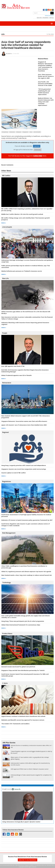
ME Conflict (6, 176)
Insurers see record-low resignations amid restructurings (24, 469)
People (5, 333)
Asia (31, 132)
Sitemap (52, 18)
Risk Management (9, 533)
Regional (5, 432)
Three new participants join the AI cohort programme (23, 621)
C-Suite (5, 683)
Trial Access (38, 150)
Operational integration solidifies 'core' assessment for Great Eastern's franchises (45, 67)
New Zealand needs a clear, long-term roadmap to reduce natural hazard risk (27, 575)
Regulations (7, 481)
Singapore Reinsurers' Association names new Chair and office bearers (24, 421)
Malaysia (19, 132)
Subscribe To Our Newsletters (28, 860)
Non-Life (5, 278)
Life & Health (37, 132)
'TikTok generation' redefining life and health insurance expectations (44, 92)
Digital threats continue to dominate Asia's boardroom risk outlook (23, 716)
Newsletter (46, 18)
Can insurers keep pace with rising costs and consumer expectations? (46, 102)
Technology (7, 582)
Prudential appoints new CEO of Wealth (16, 375)
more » (4, 223)
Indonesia (12, 132)
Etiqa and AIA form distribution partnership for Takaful (23, 670)
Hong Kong (5, 132)
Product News (7, 634)
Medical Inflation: (44, 98)
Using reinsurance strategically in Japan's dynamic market (21, 822)
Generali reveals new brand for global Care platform (18, 667)
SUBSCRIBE (38, 156)
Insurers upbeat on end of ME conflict (14, 473)
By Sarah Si (9, 54)
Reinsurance (7, 383)
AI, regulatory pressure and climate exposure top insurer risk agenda (26, 571)
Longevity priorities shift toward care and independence (24, 465)
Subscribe (39, 18)
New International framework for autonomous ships (21, 625)
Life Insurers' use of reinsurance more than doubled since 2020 (24, 425)
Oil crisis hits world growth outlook (22, 214)
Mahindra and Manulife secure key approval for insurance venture (23, 720)
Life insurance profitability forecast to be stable (45, 84)
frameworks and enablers (15, 724)
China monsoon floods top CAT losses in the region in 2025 (46, 76)
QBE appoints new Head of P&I (13, 366)
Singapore (25, 132)
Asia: (5, 42)
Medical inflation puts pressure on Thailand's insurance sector (22, 271)
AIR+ (3, 34)
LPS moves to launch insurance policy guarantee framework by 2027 (27, 520)
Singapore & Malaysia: (42, 63)
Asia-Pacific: (42, 82)
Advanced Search (49, 16)
